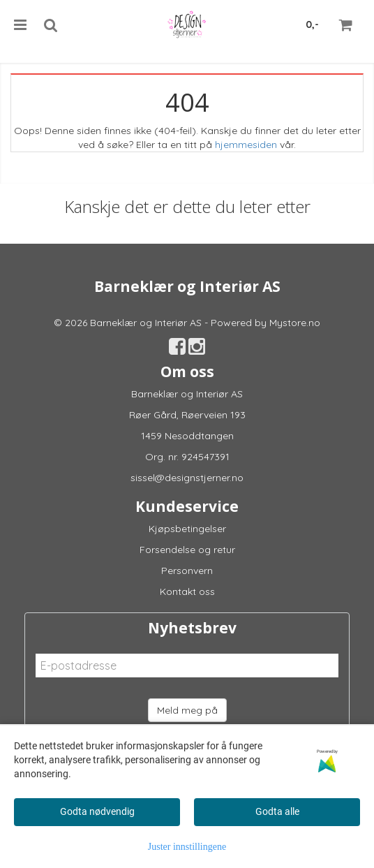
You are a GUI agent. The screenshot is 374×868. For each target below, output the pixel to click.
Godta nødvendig (97, 811)
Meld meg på (187, 710)
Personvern (187, 571)
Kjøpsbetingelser (187, 529)
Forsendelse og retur (187, 550)
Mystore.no (295, 323)
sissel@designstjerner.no (187, 478)
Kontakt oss (187, 591)
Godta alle (277, 811)
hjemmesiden (246, 145)
